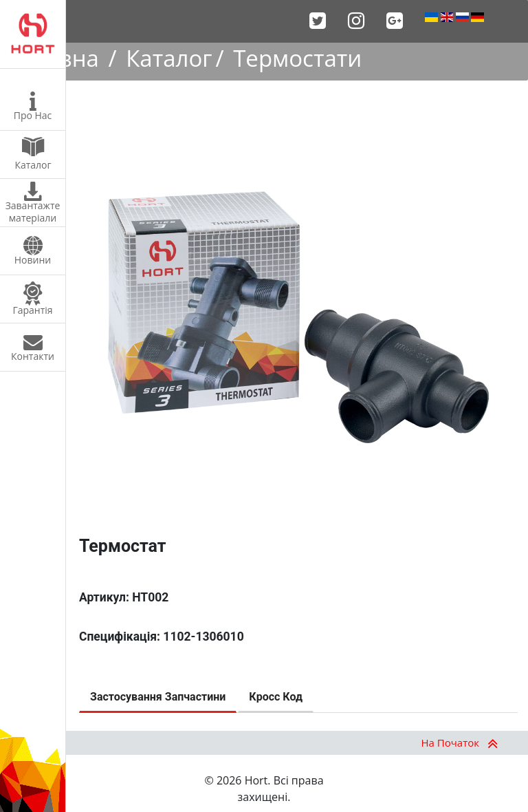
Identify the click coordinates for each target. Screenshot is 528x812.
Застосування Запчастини (158, 697)
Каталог (169, 58)
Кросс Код (276, 697)
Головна (53, 58)
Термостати (297, 58)
